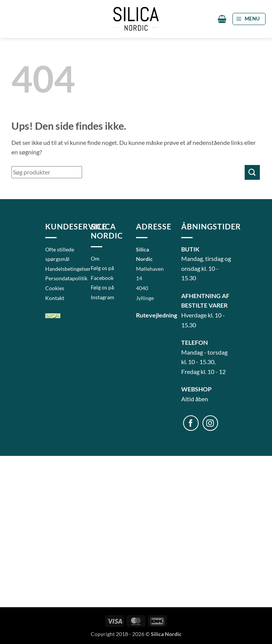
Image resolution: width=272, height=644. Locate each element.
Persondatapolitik (66, 278)
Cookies (55, 288)
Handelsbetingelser (68, 269)
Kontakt (55, 298)
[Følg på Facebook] (191, 423)
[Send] (252, 172)
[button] (222, 19)
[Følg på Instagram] (210, 423)
